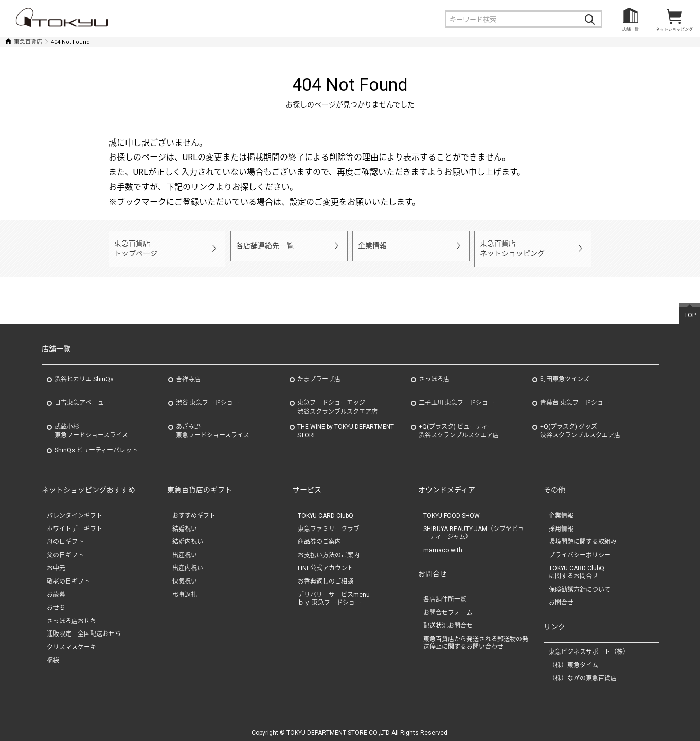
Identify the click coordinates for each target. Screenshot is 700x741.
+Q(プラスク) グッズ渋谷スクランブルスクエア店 (580, 425)
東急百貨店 (28, 42)
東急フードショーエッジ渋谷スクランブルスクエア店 (337, 401)
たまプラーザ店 (319, 373)
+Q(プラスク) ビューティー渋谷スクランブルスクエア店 (459, 425)
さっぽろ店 (434, 373)
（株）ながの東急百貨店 (583, 672)
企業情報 (371, 245)
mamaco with (443, 543)
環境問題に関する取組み (583, 535)
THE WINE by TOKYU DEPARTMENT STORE (346, 425)
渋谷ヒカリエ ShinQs (84, 373)
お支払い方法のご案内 (329, 549)
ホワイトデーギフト (75, 522)
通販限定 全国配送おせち (84, 627)
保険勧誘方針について (580, 583)
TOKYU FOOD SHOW (452, 509)
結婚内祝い (188, 535)
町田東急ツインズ (565, 373)
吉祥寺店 (188, 373)
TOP (690, 309)
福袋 (53, 654)
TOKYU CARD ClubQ (326, 509)
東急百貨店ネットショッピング (510, 245)
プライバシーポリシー (580, 549)
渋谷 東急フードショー (208, 397)
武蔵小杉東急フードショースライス (91, 425)
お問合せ (561, 596)
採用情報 (561, 522)
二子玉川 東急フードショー (456, 397)
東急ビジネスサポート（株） (589, 645)
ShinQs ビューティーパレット (96, 444)
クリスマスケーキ (71, 641)
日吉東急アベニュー (82, 397)
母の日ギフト (65, 535)
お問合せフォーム (448, 606)
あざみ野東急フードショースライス (213, 425)
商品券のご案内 (319, 535)
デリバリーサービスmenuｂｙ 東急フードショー (334, 592)
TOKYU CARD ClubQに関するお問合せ (577, 566)
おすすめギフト (194, 509)
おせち (56, 601)
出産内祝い (188, 562)
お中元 (56, 562)
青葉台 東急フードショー (575, 397)
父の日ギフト (65, 549)
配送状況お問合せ (448, 619)
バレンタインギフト (75, 509)
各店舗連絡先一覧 (263, 245)
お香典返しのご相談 (326, 575)
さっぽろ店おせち (71, 614)
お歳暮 (56, 588)
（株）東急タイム (573, 659)
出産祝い (185, 549)
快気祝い (185, 575)
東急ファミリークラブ (329, 522)
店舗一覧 (631, 30)
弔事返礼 (185, 588)
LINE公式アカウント (326, 562)
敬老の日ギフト (68, 575)
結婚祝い (185, 522)
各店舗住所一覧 (445, 593)
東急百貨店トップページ (134, 245)
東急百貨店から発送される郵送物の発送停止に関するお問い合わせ (476, 637)
